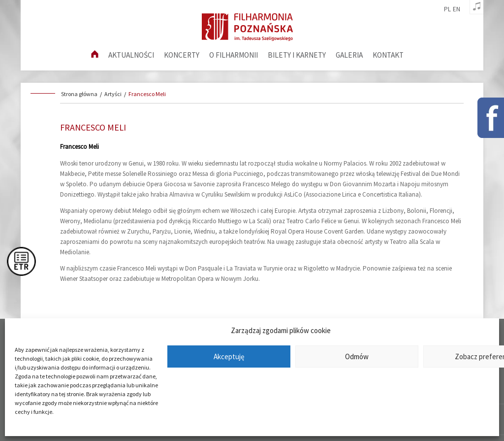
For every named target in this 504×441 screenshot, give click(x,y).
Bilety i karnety (297, 55)
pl (447, 9)
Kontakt (388, 55)
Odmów (357, 356)
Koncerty (182, 55)
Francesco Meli (147, 94)
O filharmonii (234, 55)
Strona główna (79, 94)
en (457, 9)
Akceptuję (229, 356)
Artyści (113, 94)
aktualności (131, 55)
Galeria (349, 55)
